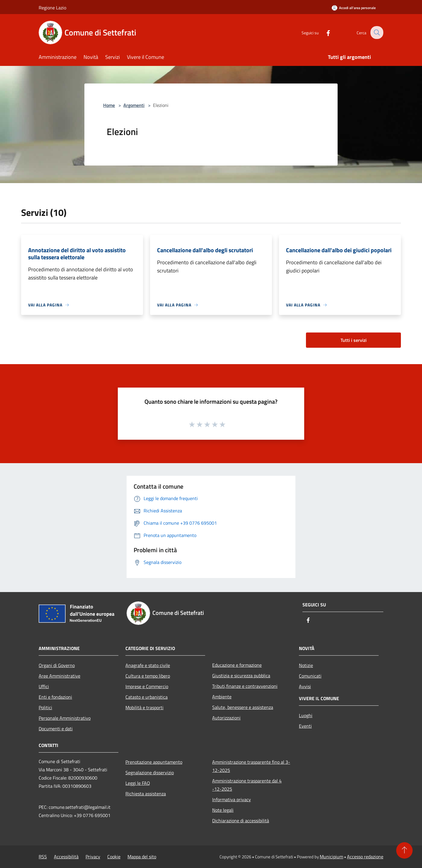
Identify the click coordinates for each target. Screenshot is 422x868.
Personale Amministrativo (65, 718)
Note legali (223, 810)
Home (109, 105)
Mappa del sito (142, 857)
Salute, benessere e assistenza (243, 707)
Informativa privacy (232, 799)
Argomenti (134, 105)
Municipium (331, 857)
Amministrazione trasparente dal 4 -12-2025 (247, 785)
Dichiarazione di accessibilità (241, 821)
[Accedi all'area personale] (354, 8)
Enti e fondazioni (55, 697)
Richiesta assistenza (146, 794)
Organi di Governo (57, 665)
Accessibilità (66, 857)
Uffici (44, 686)
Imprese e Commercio (147, 686)
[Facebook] (324, 32)
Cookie (114, 857)
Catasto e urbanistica (147, 697)
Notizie (306, 665)
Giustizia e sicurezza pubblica (241, 676)
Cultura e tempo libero (148, 676)
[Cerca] (376, 33)
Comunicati (310, 676)
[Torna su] (404, 850)
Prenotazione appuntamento (154, 762)
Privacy (93, 857)
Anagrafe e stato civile (148, 665)
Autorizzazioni (226, 718)
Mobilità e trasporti (144, 707)
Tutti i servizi (354, 340)
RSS (43, 857)
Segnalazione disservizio (150, 772)
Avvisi (305, 686)
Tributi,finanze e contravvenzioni (245, 686)
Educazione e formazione (237, 665)
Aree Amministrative (59, 676)
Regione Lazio (52, 8)
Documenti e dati (56, 729)
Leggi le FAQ (138, 783)
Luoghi (306, 715)
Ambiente (222, 697)
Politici (45, 707)
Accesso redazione (365, 857)
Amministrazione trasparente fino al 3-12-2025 (251, 766)
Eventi (305, 726)
